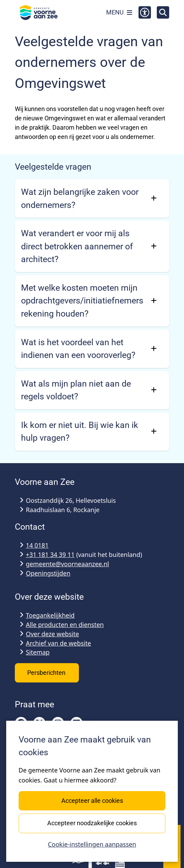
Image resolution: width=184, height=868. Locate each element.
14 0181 (37, 545)
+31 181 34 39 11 (50, 555)
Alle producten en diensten (65, 625)
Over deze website (52, 634)
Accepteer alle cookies (92, 801)
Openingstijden (48, 573)
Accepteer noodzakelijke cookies (92, 823)
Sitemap (38, 652)
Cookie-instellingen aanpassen (92, 845)
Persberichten (47, 673)
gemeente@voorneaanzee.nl (67, 564)
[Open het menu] (119, 12)
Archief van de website (58, 643)
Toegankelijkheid (50, 615)
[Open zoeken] (163, 12)
